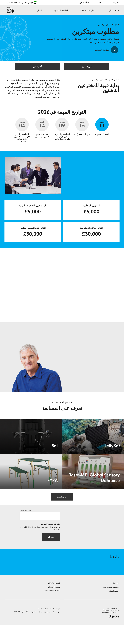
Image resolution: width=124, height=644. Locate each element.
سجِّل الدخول (84, 2)
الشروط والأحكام (54, 602)
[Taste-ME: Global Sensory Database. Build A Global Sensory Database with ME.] (93, 484)
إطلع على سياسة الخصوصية (50, 538)
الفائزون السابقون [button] (61, 10)
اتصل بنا (116, 2)
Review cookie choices (52, 610)
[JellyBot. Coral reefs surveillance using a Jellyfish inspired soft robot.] (93, 449)
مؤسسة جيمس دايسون (111, 606)
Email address (25, 524)
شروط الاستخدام (54, 606)
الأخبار (40, 10)
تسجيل (101, 2)
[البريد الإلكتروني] (40, 530)
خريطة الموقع (114, 610)
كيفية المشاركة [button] (113, 10)
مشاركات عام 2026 (87, 10)
